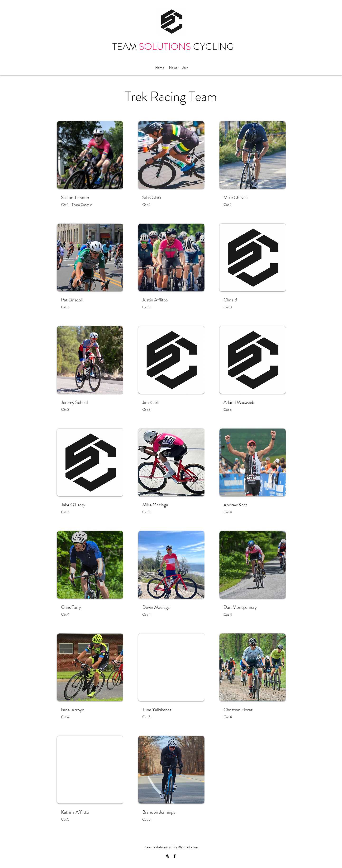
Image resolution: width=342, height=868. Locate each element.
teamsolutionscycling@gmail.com (172, 847)
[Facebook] (175, 856)
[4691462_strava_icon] (167, 856)
